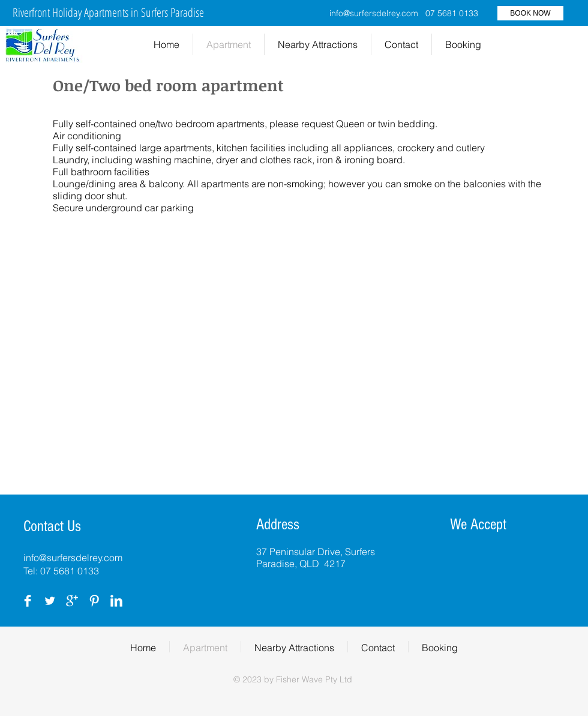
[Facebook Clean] (28, 601)
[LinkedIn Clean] (116, 601)
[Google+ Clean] (72, 601)
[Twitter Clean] (50, 601)
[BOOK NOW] (530, 13)
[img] (463, 559)
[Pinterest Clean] (94, 601)
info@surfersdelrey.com (374, 13)
